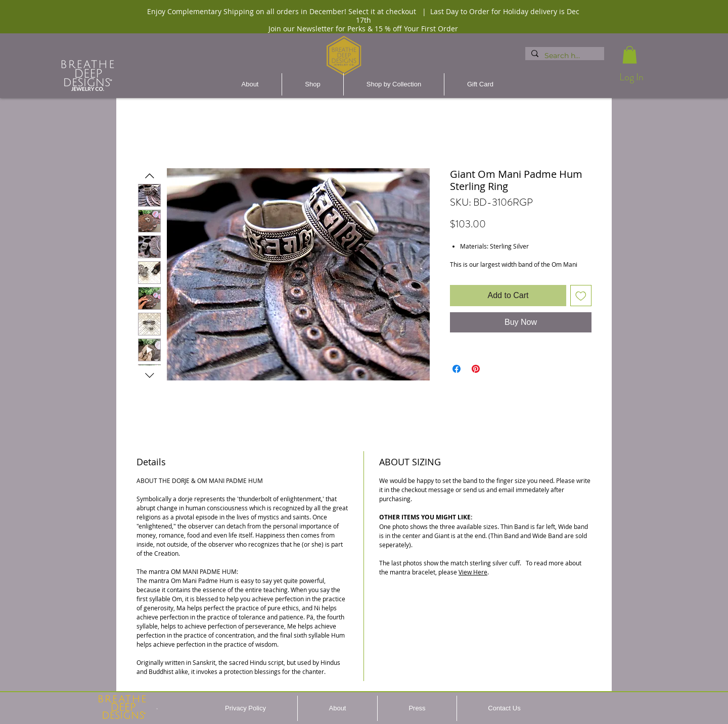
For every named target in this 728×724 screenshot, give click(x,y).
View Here (473, 572)
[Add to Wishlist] (581, 296)
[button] (630, 55)
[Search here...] (564, 56)
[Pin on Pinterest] (476, 369)
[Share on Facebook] (457, 369)
